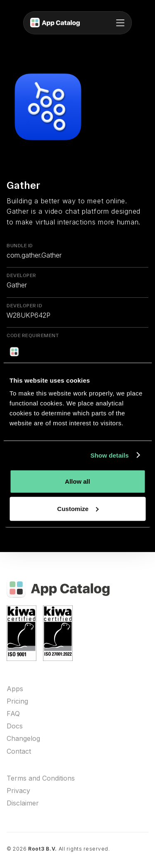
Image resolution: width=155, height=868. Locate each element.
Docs (15, 726)
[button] (120, 23)
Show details (110, 455)
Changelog (23, 739)
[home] (55, 23)
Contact (19, 751)
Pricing (17, 701)
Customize (78, 508)
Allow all (77, 481)
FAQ (13, 714)
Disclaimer (23, 803)
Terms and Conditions (41, 778)
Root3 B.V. (43, 849)
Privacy (18, 791)
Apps (15, 689)
